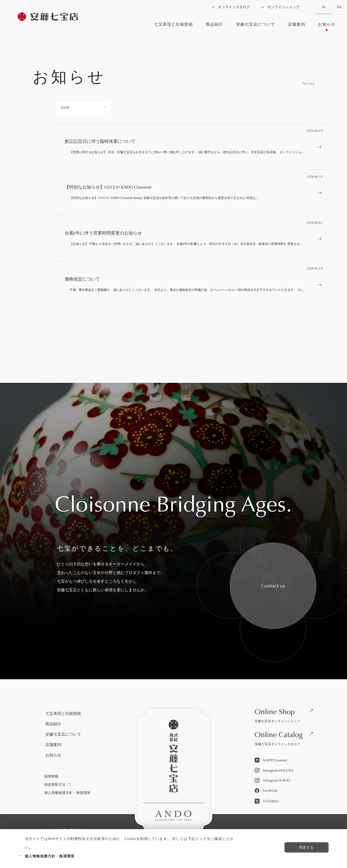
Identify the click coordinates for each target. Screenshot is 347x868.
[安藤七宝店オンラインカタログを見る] (286, 739)
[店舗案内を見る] (296, 27)
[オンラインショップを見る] (280, 7)
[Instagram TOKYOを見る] (273, 781)
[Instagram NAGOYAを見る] (274, 771)
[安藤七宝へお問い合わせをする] (273, 586)
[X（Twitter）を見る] (267, 801)
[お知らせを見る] (327, 27)
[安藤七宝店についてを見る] (255, 27)
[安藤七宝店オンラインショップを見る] (286, 716)
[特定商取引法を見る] (58, 785)
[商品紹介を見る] (215, 27)
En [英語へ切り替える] (339, 9)
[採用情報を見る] (51, 776)
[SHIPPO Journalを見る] (271, 760)
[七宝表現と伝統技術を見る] (174, 27)
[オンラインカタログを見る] (230, 7)
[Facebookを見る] (266, 791)
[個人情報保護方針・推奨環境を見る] (126, 856)
